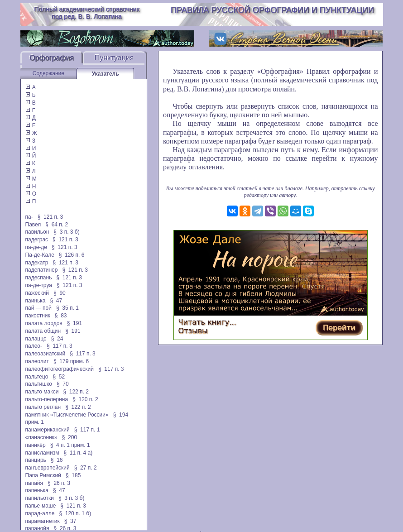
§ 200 (70, 437)
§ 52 (59, 377)
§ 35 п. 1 (67, 308)
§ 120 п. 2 (85, 399)
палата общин (43, 331)
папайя (34, 483)
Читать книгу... (207, 322)
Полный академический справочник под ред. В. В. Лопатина (86, 13)
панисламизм (42, 453)
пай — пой (38, 308)
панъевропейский (48, 468)
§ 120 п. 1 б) (75, 513)
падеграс (37, 240)
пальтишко (39, 384)
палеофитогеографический (60, 369)
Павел (33, 225)
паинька (36, 301)
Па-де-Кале (40, 255)
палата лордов (44, 323)
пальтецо (37, 377)
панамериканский (48, 430)
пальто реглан (43, 407)
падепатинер (42, 270)
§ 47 (56, 301)
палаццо (36, 339)
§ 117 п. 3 (60, 346)
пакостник (38, 316)
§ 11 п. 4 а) (78, 453)
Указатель (106, 74)
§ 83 (61, 316)
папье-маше (41, 506)
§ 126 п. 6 (72, 255)
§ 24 (57, 339)
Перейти (339, 328)
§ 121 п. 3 (50, 217)
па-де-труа (39, 285)
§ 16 (57, 460)
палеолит (37, 361)
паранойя (37, 528)
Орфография (52, 58)
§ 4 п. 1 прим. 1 (70, 445)
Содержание (48, 73)
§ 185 (73, 475)
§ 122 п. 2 (76, 392)
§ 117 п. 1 (87, 430)
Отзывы (193, 331)
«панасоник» (41, 437)
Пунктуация (114, 58)
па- (29, 217)
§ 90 (60, 293)
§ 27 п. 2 (86, 468)
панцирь (36, 460)
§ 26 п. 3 (59, 483)
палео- (34, 346)
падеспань (39, 278)
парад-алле (40, 513)
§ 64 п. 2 (57, 225)
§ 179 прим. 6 (71, 361)
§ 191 (74, 323)
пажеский (37, 293)
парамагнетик (43, 521)
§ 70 (63, 384)
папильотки (40, 498)
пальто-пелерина (47, 399)
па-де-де (36, 247)
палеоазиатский (46, 354)
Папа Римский (43, 475)
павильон (37, 232)
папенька (37, 490)
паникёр (36, 445)
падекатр (37, 263)
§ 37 (70, 521)
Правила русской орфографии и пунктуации (272, 10)
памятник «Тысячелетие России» (67, 415)
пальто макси (42, 392)
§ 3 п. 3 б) (66, 232)
